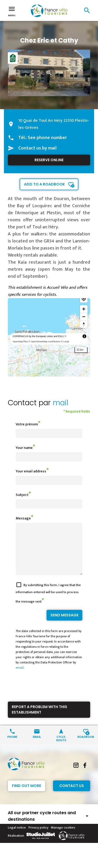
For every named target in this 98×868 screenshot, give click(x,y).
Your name (24, 448)
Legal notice (17, 837)
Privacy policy (38, 837)
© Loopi (65, 342)
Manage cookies (63, 837)
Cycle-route (61, 748)
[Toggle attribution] (84, 336)
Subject (22, 495)
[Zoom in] (84, 309)
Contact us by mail (37, 148)
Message (23, 518)
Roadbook (86, 746)
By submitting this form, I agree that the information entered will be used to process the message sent (48, 603)
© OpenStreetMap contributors (44, 342)
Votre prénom (27, 424)
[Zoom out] (84, 317)
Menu (12, 11)
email (20, 677)
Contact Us (72, 795)
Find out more (27, 795)
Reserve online (49, 160)
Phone (12, 746)
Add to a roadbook (44, 184)
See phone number (47, 138)
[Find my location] (84, 299)
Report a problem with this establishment (39, 719)
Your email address (31, 471)
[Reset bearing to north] (84, 324)
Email (37, 746)
